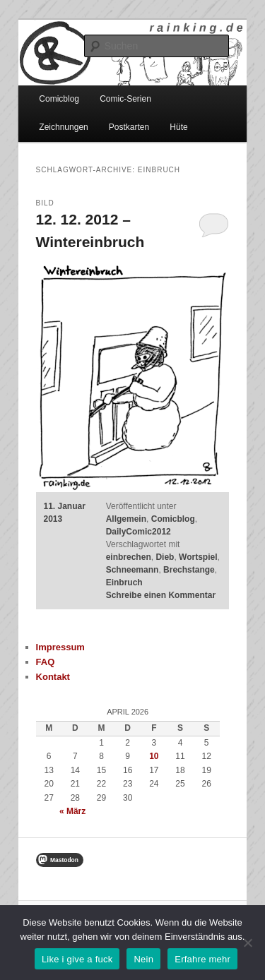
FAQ (46, 662)
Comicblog (59, 99)
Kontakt (53, 677)
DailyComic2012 (139, 532)
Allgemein (126, 519)
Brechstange (189, 570)
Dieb (165, 557)
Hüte (178, 127)
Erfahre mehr (202, 959)
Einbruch (124, 582)
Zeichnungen (63, 127)
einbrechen (129, 557)
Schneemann (132, 570)
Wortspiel (198, 557)
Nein (143, 959)
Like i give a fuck (77, 959)
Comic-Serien (125, 99)
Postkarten (129, 127)
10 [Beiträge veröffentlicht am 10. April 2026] (154, 756)
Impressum (60, 647)
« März (72, 811)
